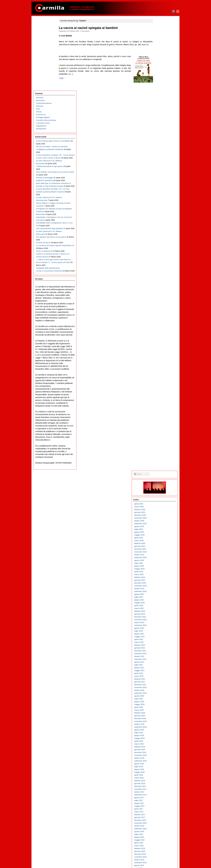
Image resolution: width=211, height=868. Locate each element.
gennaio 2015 (159, 434)
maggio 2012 (159, 524)
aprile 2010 (158, 595)
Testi (38, 37)
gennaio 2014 (159, 468)
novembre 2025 (160, 67)
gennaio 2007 (159, 705)
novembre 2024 (160, 100)
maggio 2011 (159, 558)
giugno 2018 (159, 318)
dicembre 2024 (160, 98)
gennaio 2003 (159, 840)
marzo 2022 (159, 191)
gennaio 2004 (159, 807)
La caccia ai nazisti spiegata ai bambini (92, 28)
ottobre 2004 (159, 781)
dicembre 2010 (160, 572)
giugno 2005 (159, 759)
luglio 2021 (158, 213)
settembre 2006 (160, 716)
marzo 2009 (159, 631)
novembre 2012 (160, 507)
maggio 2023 (159, 151)
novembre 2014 (160, 439)
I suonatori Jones (43, 52)
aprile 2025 (158, 86)
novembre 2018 (160, 304)
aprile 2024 (158, 120)
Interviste (40, 35)
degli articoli (161, 856)
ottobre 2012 (159, 510)
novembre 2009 (160, 609)
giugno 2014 (159, 454)
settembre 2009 (160, 615)
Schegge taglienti (43, 46)
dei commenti (161, 858)
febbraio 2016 (159, 397)
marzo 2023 (159, 157)
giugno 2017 (159, 352)
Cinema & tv (41, 43)
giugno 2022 (159, 182)
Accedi (157, 853)
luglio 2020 (158, 247)
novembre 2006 (160, 711)
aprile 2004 (158, 798)
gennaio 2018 (159, 332)
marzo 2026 (159, 55)
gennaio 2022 (159, 196)
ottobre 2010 (159, 578)
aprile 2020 (158, 256)
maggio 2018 (159, 321)
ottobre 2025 (159, 69)
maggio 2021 (159, 219)
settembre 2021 (160, 208)
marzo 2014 (159, 462)
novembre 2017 (160, 338)
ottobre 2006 (159, 713)
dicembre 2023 (160, 131)
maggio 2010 (159, 592)
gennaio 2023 (159, 163)
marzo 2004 (159, 801)
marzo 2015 (159, 428)
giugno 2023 (159, 148)
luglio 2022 (158, 180)
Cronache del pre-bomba (46, 49)
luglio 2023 (158, 146)
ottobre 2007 (159, 679)
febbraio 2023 (159, 160)
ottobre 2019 (159, 273)
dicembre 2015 (160, 403)
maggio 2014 (159, 456)
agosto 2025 (159, 75)
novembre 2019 (160, 270)
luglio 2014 (158, 451)
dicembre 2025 (160, 64)
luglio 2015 (158, 417)
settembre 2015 (160, 411)
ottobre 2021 (159, 205)
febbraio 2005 (159, 770)
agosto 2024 (159, 109)
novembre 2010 (160, 575)
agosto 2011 (159, 550)
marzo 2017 (159, 360)
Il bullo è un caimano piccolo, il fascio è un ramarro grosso (44, 247)
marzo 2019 (159, 292)
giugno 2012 (159, 521)
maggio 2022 (159, 185)
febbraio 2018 (159, 329)
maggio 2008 (159, 660)
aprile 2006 (158, 730)
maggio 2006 (159, 728)
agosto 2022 (159, 177)
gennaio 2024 (159, 129)
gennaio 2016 (159, 400)
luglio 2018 (158, 315)
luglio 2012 (158, 518)
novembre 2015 (160, 405)
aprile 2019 (158, 290)
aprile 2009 (158, 629)
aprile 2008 (158, 663)
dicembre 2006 (160, 708)
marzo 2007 (159, 699)
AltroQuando (41, 57)
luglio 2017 (158, 349)
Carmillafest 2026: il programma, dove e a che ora (46, 199)
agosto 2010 (159, 583)
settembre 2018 (160, 309)
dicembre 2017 (160, 335)
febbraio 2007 (159, 702)
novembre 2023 (160, 134)
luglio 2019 (158, 281)
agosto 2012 (159, 516)
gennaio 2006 (159, 739)
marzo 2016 (159, 394)
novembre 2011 (160, 541)
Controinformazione (44, 32)
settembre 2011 (160, 547)
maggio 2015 (159, 422)
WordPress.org (160, 861)
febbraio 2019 (159, 295)
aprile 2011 (158, 561)
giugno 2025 (159, 81)
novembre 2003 (160, 812)
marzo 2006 (159, 733)
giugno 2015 (159, 420)
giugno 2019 (159, 284)
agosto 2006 (159, 719)
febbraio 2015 (159, 431)
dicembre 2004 (160, 776)
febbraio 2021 (159, 228)
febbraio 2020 (159, 261)
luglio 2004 (158, 790)
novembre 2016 (160, 372)
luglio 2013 (158, 485)
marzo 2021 (159, 225)
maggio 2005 (159, 761)
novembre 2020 (160, 236)
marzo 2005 (159, 767)
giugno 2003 (159, 826)
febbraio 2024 (159, 126)
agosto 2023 (159, 143)
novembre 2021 (160, 202)
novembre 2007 (160, 677)
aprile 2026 (158, 52)
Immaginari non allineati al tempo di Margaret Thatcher (46, 180)
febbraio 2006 (159, 736)
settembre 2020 (160, 242)
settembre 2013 (160, 479)
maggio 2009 (159, 626)
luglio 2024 (158, 112)
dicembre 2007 (160, 674)
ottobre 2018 (159, 307)
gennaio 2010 (159, 603)
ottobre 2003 (159, 815)
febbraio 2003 (159, 838)
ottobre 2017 (159, 341)
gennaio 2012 (159, 535)
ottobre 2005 (159, 747)
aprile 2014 (158, 459)
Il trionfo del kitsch (43, 225)
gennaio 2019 (159, 298)
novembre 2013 (160, 473)
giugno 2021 (159, 216)
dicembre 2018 (160, 301)
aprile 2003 (158, 832)
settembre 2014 (160, 445)
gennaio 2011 (159, 569)
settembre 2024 (160, 106)
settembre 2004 (160, 784)
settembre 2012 (160, 513)
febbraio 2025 (159, 92)
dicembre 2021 (160, 199)
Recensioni (89, 31)
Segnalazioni (41, 54)
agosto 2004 (159, 787)
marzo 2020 (159, 259)
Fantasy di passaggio (45, 123)
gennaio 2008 (159, 671)
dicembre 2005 (160, 742)
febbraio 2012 (159, 533)
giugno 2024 (159, 115)
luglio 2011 (158, 552)
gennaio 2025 (159, 95)
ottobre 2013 (159, 476)
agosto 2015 (159, 414)
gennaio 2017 (159, 366)
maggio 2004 (159, 795)
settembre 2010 (160, 581)
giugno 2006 (159, 725)
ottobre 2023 (159, 137)
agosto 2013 (159, 482)
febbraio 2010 (159, 600)
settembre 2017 (160, 343)
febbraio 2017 (159, 363)
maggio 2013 (159, 490)
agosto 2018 (159, 312)
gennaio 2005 (159, 773)
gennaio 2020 (159, 264)
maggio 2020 (159, 253)
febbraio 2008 (159, 668)
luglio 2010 (158, 586)
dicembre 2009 (160, 606)
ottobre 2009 (159, 612)
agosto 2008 (159, 651)
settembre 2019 (160, 276)
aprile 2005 (158, 764)
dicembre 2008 (160, 640)
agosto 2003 (159, 821)
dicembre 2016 (160, 369)
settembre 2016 (160, 377)
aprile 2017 (158, 357)
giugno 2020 (159, 250)
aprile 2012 (158, 527)
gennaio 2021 (159, 230)
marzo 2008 (159, 665)
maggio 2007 (159, 694)
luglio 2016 (158, 383)
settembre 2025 (160, 72)
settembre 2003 (160, 818)
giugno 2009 (159, 623)
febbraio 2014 (159, 465)
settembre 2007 (160, 682)
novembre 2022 (160, 168)
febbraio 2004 (159, 804)
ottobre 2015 (159, 408)
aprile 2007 (158, 696)
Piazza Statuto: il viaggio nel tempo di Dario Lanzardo (46, 171)
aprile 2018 (158, 324)
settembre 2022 (160, 174)
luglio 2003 (158, 824)
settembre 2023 (160, 140)
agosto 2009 (159, 617)
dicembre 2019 (160, 267)
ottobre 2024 (159, 103)
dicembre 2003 (160, 809)
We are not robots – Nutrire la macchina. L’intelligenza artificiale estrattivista (47, 81)
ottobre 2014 (159, 442)
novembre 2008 (160, 643)
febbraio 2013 (159, 499)
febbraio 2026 (159, 58)
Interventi (40, 26)
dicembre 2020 (160, 233)
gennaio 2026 (159, 61)
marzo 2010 (159, 598)
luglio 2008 (158, 654)
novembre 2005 (160, 744)
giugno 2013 (159, 487)
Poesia (39, 40)
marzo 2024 (159, 123)
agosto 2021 (159, 211)
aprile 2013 (158, 493)
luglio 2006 (158, 722)
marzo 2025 (159, 89)
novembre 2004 (160, 778)
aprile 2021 (158, 222)
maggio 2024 (159, 117)
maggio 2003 (159, 829)
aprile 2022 (158, 188)
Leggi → (66, 81)
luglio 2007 (158, 688)
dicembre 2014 (160, 437)
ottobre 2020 (159, 239)
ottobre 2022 (159, 171)
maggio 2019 (159, 287)
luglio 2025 (158, 78)
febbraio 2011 (159, 566)
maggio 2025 (159, 83)
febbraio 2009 (159, 634)
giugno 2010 (159, 589)
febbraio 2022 (159, 194)
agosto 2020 (159, 244)
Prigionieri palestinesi (45, 129)
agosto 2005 (159, 753)
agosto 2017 (159, 346)
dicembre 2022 (160, 165)
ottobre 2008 (159, 646)
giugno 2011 (159, 555)
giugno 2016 (159, 386)
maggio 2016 (159, 389)
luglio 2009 (158, 620)
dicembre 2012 (160, 504)
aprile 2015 (158, 425)
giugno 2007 (159, 691)
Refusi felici (41, 185)
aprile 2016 (158, 391)
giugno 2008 (159, 657)
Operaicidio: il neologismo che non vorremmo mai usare (46, 191)
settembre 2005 (160, 750)
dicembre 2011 (160, 538)
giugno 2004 (159, 792)
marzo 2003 (159, 835)
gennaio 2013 (159, 502)
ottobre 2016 (159, 374)
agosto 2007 (159, 685)
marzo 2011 (159, 564)
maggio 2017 (159, 355)
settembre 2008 (160, 648)
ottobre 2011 (159, 544)
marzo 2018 (159, 326)
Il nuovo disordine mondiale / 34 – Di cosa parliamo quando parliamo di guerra (47, 149)
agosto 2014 (159, 448)
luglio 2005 (158, 756)
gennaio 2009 (159, 637)
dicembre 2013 (160, 470)
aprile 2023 (158, 154)
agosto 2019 (159, 278)
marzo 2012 (159, 530)
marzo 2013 (159, 496)
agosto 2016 (159, 380)
